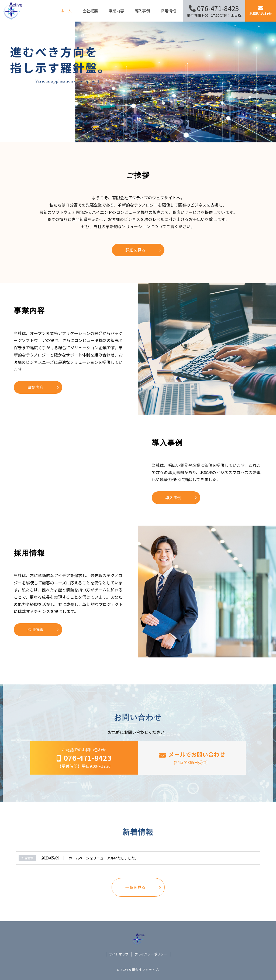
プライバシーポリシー (151, 954)
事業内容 (35, 387)
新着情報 (27, 858)
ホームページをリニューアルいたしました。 (103, 858)
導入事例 (173, 497)
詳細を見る (135, 250)
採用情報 (35, 629)
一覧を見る (135, 887)
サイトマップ (119, 954)
